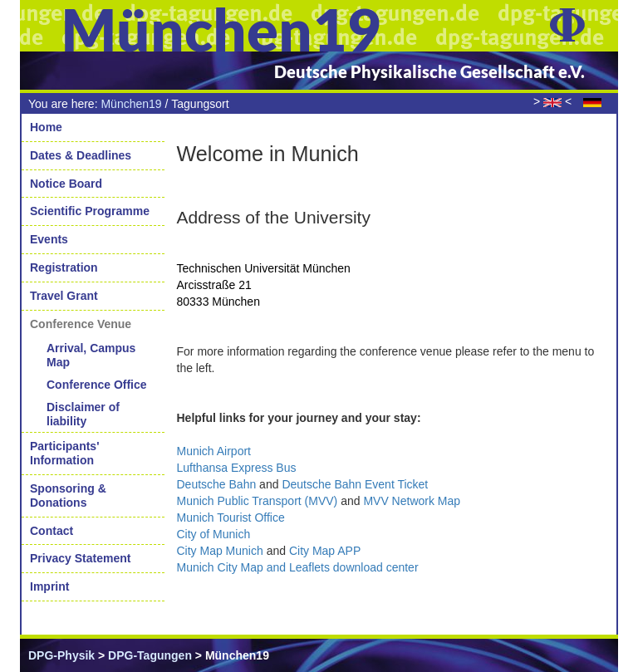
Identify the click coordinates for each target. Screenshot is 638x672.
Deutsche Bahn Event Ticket (355, 484)
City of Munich (214, 534)
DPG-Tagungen (150, 655)
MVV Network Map (412, 501)
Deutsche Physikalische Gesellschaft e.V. (429, 71)
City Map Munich (220, 551)
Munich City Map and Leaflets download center (298, 567)
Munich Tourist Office (231, 517)
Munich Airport (214, 451)
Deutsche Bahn (217, 484)
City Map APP (325, 551)
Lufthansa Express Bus (237, 468)
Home (46, 127)
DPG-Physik (61, 655)
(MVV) (258, 501)
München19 (131, 104)
